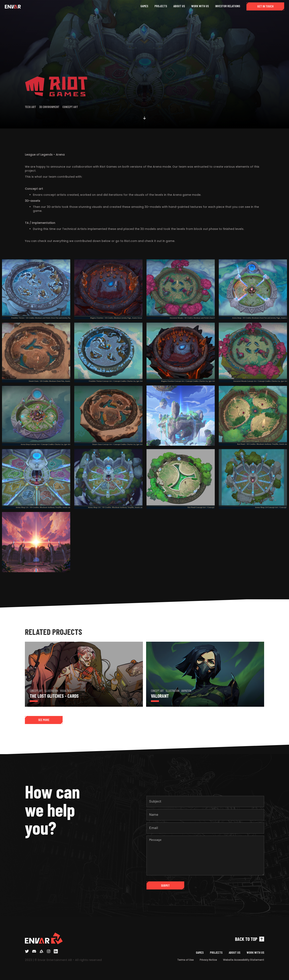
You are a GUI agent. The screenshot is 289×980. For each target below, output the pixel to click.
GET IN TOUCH (265, 6)
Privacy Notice (208, 960)
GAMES (144, 6)
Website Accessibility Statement (244, 960)
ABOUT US (179, 6)
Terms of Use (185, 960)
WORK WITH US (200, 6)
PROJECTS (161, 6)
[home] (13, 7)
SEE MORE (44, 720)
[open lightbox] (36, 290)
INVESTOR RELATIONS (228, 6)
